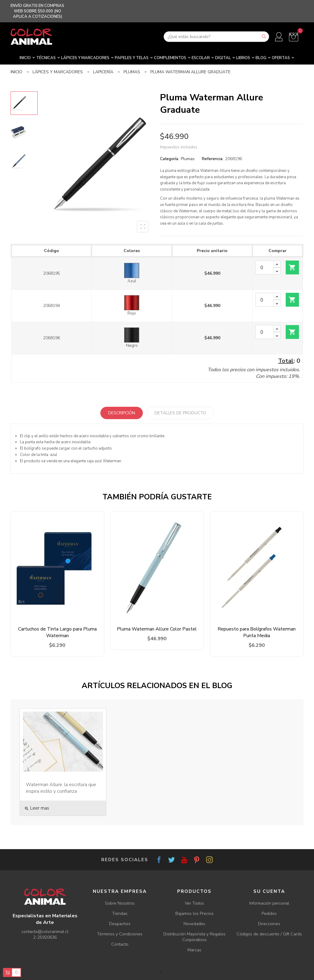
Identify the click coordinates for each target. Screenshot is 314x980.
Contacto (120, 944)
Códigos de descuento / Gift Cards (269, 934)
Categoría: (170, 159)
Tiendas (120, 914)
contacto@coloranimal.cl (45, 932)
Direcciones (269, 924)
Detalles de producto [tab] (180, 413)
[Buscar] (216, 37)
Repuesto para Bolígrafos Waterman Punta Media (257, 632)
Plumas (188, 159)
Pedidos (269, 914)
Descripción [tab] (122, 413)
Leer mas (37, 808)
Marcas (194, 950)
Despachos (120, 924)
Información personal (269, 903)
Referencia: (213, 159)
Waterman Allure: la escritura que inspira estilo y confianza (61, 788)
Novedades (194, 924)
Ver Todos (194, 903)
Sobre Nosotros (120, 903)
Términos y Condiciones (120, 934)
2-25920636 (45, 937)
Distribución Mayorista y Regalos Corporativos (194, 937)
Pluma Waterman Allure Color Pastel (157, 629)
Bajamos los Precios (195, 914)
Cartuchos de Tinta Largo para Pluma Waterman (57, 632)
